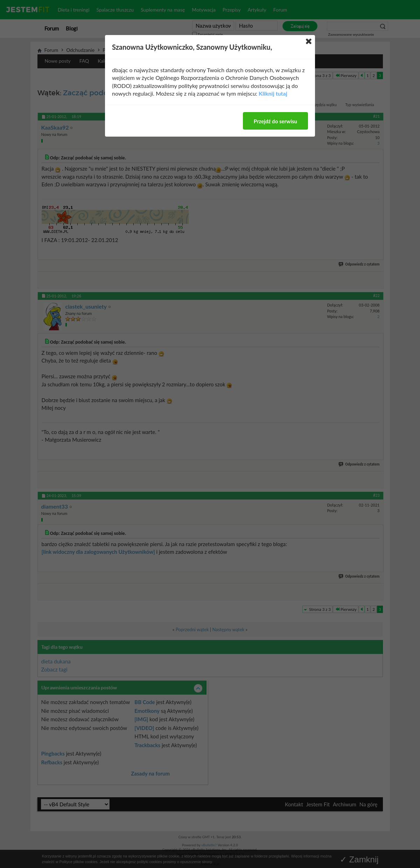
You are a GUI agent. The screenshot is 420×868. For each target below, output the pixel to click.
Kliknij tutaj (273, 93)
